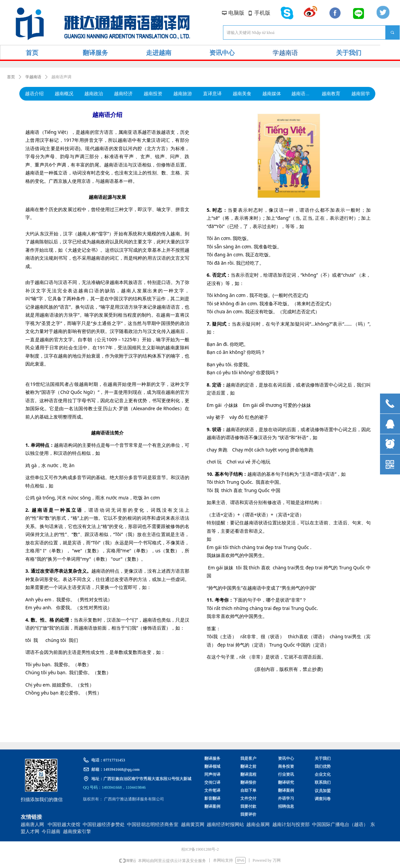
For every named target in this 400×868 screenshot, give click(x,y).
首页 (11, 77)
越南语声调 (61, 77)
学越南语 (33, 77)
